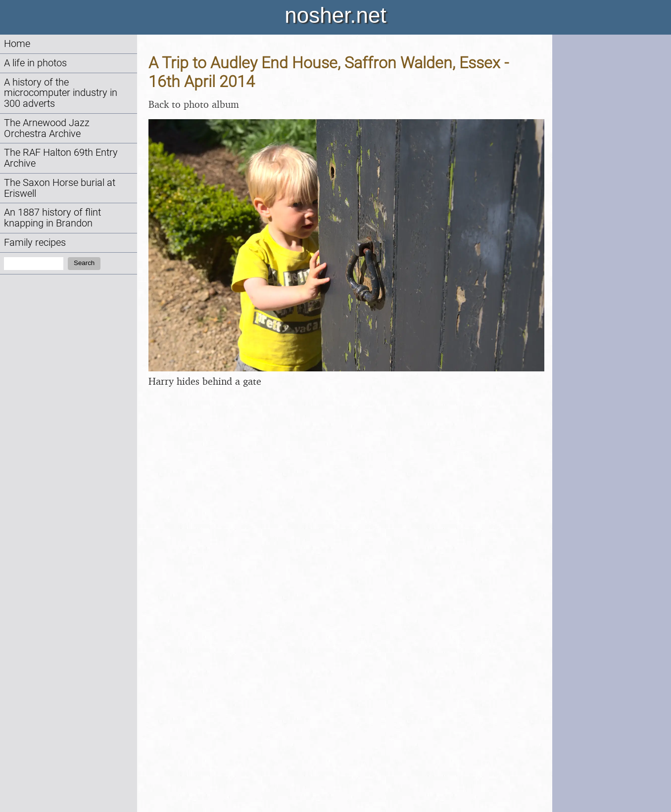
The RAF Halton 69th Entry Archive (61, 158)
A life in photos (35, 63)
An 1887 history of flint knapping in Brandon (52, 218)
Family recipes (35, 243)
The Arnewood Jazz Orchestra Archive (47, 128)
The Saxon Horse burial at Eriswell (60, 188)
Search (84, 263)
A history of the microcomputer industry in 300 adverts (61, 93)
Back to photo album (194, 104)
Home (17, 44)
